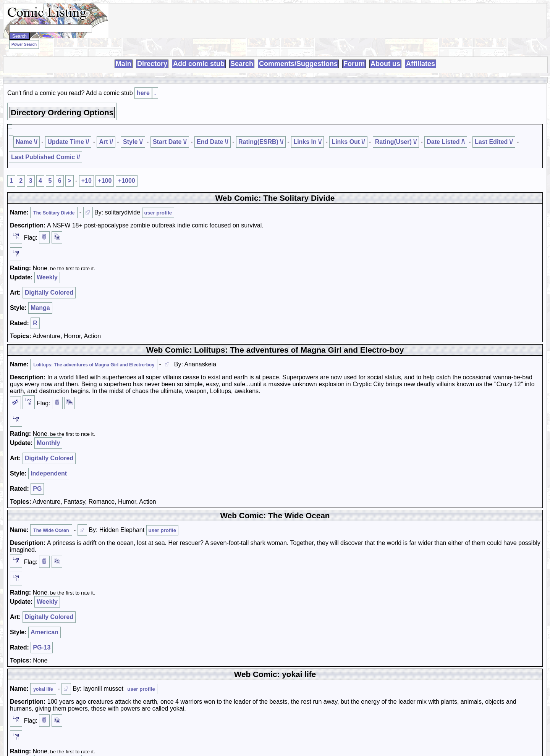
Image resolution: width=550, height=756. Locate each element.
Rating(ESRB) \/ (261, 142)
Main (124, 64)
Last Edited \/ (494, 142)
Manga (40, 308)
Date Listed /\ (446, 142)
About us (385, 64)
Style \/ (133, 142)
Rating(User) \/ (396, 142)
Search (242, 64)
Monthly (48, 443)
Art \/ (106, 142)
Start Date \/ (170, 142)
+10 (87, 181)
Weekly (47, 277)
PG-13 (42, 647)
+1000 (127, 181)
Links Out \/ (348, 142)
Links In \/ (307, 142)
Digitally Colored (49, 293)
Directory (152, 64)
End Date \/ (213, 142)
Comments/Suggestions (298, 64)
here (143, 93)
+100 (105, 181)
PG (37, 489)
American (44, 632)
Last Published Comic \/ (45, 157)
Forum (354, 64)
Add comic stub (199, 64)
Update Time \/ (68, 142)
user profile (158, 213)
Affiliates (421, 64)
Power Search (24, 44)
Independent (49, 473)
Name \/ (27, 142)
